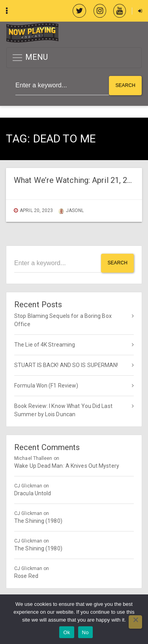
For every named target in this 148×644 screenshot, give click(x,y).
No (85, 632)
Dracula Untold (33, 493)
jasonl (71, 210)
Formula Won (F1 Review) (46, 386)
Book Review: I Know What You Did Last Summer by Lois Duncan (63, 410)
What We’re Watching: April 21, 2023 (77, 180)
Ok (67, 632)
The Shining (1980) (38, 521)
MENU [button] (30, 58)
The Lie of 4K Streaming (45, 345)
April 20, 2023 (36, 210)
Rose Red (26, 576)
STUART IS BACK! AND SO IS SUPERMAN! (66, 365)
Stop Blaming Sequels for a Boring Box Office (63, 320)
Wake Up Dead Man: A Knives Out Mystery (67, 466)
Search (125, 85)
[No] (135, 622)
